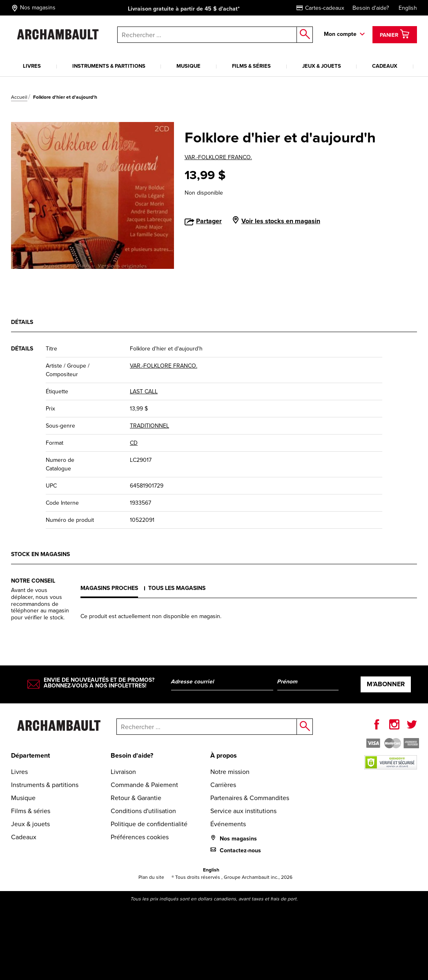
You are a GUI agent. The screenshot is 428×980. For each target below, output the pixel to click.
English (408, 8)
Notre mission (230, 772)
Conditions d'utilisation (143, 811)
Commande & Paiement (144, 785)
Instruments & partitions (109, 66)
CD (134, 443)
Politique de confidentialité (149, 824)
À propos (224, 755)
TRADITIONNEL (149, 426)
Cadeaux (385, 66)
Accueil (19, 97)
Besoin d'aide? (371, 8)
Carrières (223, 785)
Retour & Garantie (136, 798)
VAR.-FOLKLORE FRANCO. (218, 157)
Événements (228, 824)
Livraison (123, 772)
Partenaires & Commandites (250, 798)
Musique (188, 66)
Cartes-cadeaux (320, 8)
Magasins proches (109, 588)
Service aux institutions (243, 811)
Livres (32, 66)
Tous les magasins (177, 588)
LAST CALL (144, 391)
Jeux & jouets (322, 66)
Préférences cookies (140, 837)
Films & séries (251, 66)
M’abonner (386, 684)
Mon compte (340, 34)
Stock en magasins (40, 554)
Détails (22, 322)
